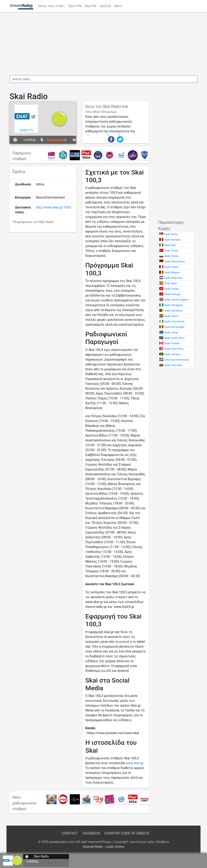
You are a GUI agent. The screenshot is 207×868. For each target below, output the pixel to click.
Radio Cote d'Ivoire (174, 322)
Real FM (91, 6)
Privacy (106, 842)
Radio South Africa (174, 338)
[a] (17, 860)
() (23, 130)
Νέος (118, 6)
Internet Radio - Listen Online (103, 847)
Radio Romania (173, 240)
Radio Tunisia (172, 289)
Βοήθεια (163, 842)
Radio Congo (171, 332)
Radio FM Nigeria (174, 305)
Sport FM (75, 6)
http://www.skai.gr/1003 (53, 207)
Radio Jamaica (172, 354)
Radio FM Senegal (174, 327)
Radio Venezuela (173, 365)
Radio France (171, 267)
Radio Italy (170, 245)
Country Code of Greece (127, 833)
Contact (70, 833)
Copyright (121, 842)
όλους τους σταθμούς (52, 6)
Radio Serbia (171, 234)
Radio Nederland (173, 278)
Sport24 (105, 6)
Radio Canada (172, 343)
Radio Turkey (171, 251)
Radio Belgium (172, 272)
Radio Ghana (171, 316)
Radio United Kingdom (176, 300)
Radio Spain (171, 283)
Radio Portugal (172, 294)
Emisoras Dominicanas (177, 360)
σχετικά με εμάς (142, 842)
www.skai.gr (134, 763)
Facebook (91, 833)
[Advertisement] (103, 44)
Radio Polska (171, 256)
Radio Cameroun (173, 311)
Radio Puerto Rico (174, 349)
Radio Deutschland (174, 262)
